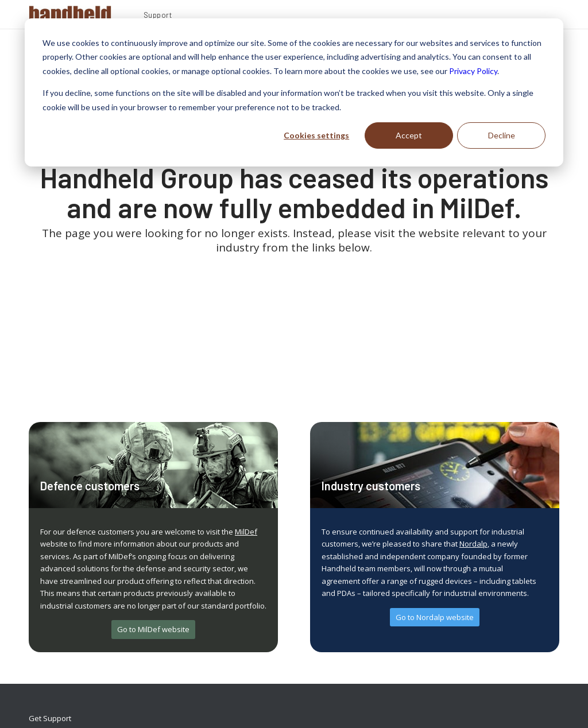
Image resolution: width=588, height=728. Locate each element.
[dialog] (294, 92)
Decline (502, 135)
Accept (409, 135)
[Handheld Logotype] (70, 14)
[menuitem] (158, 17)
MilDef (246, 532)
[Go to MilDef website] (153, 630)
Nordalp (473, 544)
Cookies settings (316, 135)
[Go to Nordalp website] (435, 617)
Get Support (50, 718)
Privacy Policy (473, 71)
